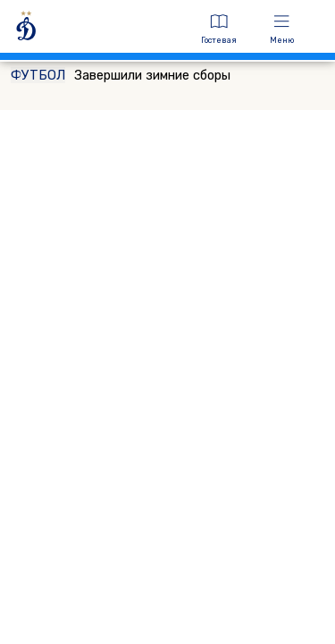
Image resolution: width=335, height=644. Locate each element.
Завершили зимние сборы (121, 75)
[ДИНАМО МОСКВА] (96, 29)
